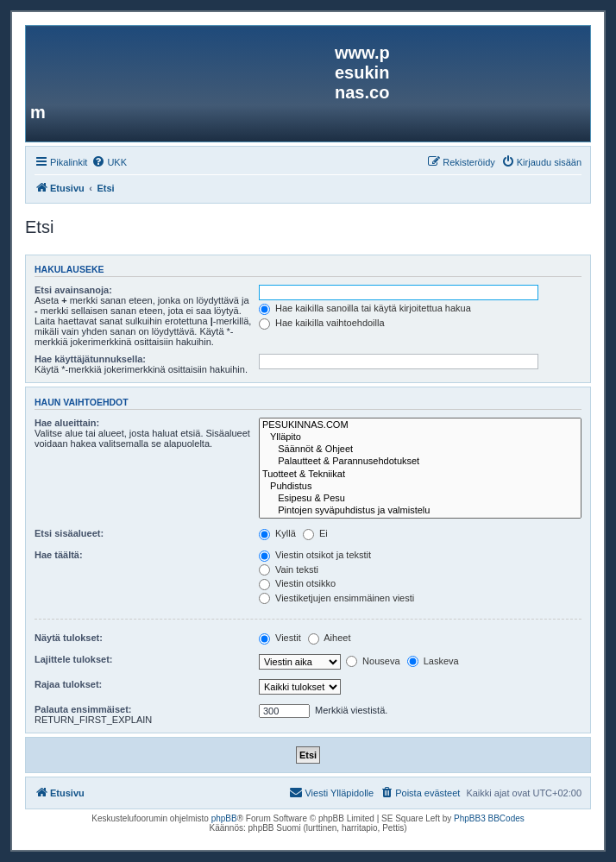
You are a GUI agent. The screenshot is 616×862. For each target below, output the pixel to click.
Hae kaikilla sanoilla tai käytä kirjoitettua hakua (365, 308)
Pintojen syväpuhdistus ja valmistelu (420, 511)
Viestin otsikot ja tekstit (315, 555)
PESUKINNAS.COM (420, 425)
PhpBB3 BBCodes (489, 818)
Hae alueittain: (67, 423)
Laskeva (433, 661)
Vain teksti (289, 569)
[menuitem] (109, 162)
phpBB (224, 818)
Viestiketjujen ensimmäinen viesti (336, 598)
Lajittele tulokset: (73, 659)
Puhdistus (420, 487)
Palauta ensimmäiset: (83, 709)
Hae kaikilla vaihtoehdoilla (322, 323)
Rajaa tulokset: (68, 684)
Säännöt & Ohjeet (420, 450)
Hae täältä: (59, 555)
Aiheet (330, 638)
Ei (315, 533)
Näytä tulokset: (69, 638)
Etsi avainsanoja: (73, 290)
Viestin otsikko (297, 583)
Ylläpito (420, 437)
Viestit (280, 638)
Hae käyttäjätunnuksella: (90, 359)
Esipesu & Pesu (420, 499)
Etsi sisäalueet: (69, 533)
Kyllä (277, 533)
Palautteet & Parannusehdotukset (420, 462)
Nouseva (373, 661)
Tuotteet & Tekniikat (420, 475)
